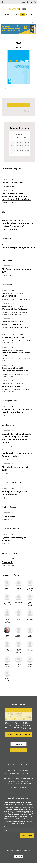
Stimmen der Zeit (9, 776)
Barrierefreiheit (15, 853)
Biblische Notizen (9, 778)
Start (7, 15)
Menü (6, 2)
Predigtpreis (25, 768)
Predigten (15, 15)
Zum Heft (9, 734)
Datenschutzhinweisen (18, 823)
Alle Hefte (19, 744)
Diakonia (17, 778)
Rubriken (3, 19)
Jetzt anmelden (27, 836)
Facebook (24, 787)
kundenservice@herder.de (13, 783)
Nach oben (18, 857)
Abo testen (18, 105)
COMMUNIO (18, 776)
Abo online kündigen (26, 783)
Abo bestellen (18, 750)
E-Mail (4, 827)
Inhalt (5, 88)
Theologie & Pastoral (14, 773)
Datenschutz (27, 850)
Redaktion (17, 768)
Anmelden (27, 111)
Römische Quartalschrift (27, 778)
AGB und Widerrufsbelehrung (14, 850)
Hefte (23, 15)
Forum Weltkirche (28, 776)
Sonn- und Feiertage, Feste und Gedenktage (19, 770)
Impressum (23, 853)
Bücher (29, 15)
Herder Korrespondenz (27, 773)
